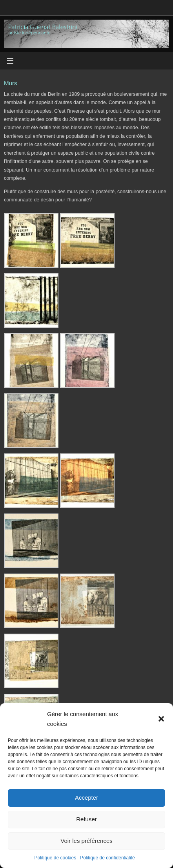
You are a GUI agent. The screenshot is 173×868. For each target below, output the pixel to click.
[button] (161, 719)
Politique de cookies (55, 858)
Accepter (86, 798)
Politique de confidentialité (107, 858)
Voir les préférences (86, 841)
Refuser (86, 819)
